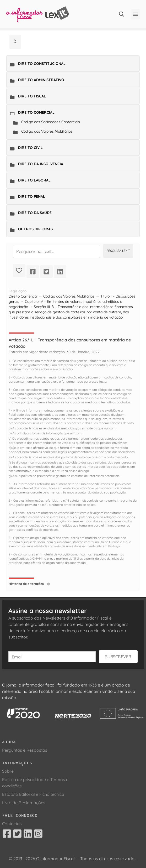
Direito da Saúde (35, 213)
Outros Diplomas (35, 229)
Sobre (8, 771)
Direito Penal (32, 196)
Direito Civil (30, 148)
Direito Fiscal (32, 96)
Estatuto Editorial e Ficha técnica (33, 794)
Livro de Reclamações (24, 803)
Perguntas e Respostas (25, 750)
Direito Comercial (36, 112)
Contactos (12, 824)
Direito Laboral (34, 180)
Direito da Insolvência (41, 164)
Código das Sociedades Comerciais (51, 122)
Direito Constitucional (42, 64)
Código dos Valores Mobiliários (47, 131)
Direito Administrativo (41, 80)
